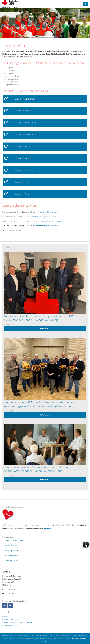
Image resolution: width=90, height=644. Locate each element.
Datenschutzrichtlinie (10, 619)
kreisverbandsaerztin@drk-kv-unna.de (45, 226)
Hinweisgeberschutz (10, 625)
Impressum (6, 616)
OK (45, 641)
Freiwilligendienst (12, 551)
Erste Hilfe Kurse (11, 546)
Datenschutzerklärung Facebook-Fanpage (17, 622)
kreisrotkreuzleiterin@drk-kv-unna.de (43, 216)
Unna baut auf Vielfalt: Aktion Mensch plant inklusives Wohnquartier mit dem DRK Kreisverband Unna (37, 469)
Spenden (47, 528)
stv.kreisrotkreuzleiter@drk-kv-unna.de (50, 221)
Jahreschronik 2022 (12, 561)
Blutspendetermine (12, 556)
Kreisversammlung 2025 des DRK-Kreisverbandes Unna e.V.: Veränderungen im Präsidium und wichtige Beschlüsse (41, 404)
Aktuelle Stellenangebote (14, 541)
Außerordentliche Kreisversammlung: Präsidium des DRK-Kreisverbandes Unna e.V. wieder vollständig (39, 318)
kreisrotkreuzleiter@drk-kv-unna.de (45, 212)
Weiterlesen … (27, 329)
